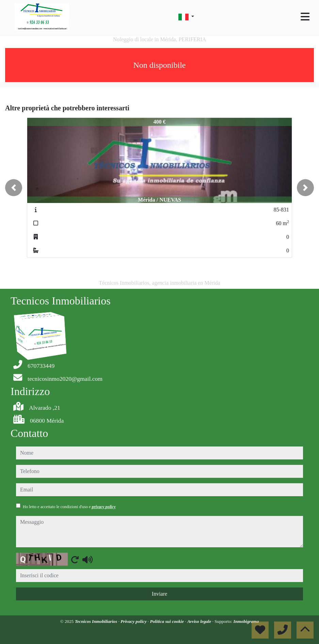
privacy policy (104, 507)
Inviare (159, 594)
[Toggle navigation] (305, 17)
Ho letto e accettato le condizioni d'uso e (69, 507)
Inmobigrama (246, 621)
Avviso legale (200, 621)
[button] (14, 188)
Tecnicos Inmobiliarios (97, 621)
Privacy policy (134, 621)
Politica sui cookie (167, 621)
